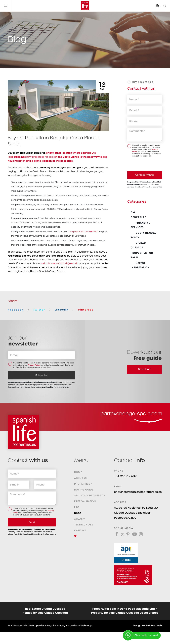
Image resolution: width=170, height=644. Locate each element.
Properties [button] (82, 484)
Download (144, 369)
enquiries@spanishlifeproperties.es (138, 492)
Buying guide (84, 490)
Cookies (73, 626)
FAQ (77, 507)
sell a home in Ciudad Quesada (60, 264)
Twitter (39, 310)
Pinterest (86, 310)
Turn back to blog (140, 82)
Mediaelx (157, 626)
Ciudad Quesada (138, 245)
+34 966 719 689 (125, 476)
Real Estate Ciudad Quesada (45, 609)
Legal (51, 626)
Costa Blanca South (143, 235)
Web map (86, 626)
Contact (80, 531)
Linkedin (62, 310)
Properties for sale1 (142, 255)
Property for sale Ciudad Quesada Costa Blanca (125, 613)
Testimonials (84, 525)
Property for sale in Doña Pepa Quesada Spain (125, 609)
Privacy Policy (34, 365)
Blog (78, 513)
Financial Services (140, 225)
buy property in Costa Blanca (84, 232)
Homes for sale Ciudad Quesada (45, 613)
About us (81, 478)
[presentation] (145, 164)
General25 (138, 217)
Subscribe (42, 375)
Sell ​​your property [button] (89, 496)
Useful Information (140, 265)
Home (78, 472)
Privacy (61, 626)
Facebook (16, 310)
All (133, 212)
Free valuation (85, 501)
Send (32, 522)
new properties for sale (40, 157)
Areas (79, 519)
